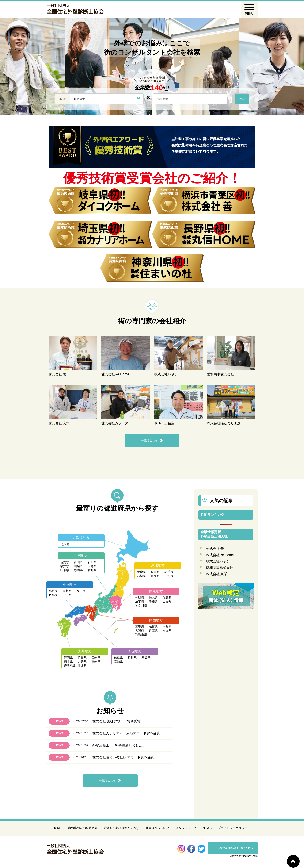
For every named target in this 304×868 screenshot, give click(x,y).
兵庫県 (153, 631)
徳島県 (118, 658)
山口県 (67, 595)
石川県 (92, 562)
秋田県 (155, 572)
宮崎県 (96, 662)
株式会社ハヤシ (218, 561)
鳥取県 (53, 591)
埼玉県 (140, 602)
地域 (62, 99)
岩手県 (169, 572)
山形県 (169, 576)
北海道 (65, 544)
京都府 (167, 627)
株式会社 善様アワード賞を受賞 (117, 721)
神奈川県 (141, 606)
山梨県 (78, 566)
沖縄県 (82, 666)
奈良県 (167, 631)
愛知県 (92, 570)
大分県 (82, 662)
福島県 (155, 576)
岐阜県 (65, 570)
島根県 (67, 591)
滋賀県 (153, 627)
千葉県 (153, 602)
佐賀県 (82, 658)
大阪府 (140, 631)
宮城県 (141, 576)
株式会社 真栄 (217, 574)
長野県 (92, 566)
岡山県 (81, 591)
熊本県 (68, 662)
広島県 (53, 595)
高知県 (118, 662)
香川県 (132, 658)
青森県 (141, 572)
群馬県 (167, 598)
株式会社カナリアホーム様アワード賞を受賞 (126, 733)
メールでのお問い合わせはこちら (233, 848)
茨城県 (140, 598)
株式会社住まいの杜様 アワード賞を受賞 (123, 757)
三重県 (140, 627)
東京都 (167, 602)
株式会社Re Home (220, 555)
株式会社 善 (215, 549)
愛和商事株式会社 (220, 568)
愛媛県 (146, 658)
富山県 (78, 562)
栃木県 (153, 598)
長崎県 (96, 658)
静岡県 (78, 570)
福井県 (65, 566)
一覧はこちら (149, 440)
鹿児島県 (70, 666)
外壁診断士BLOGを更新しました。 (119, 745)
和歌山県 (141, 635)
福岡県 (68, 658)
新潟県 (65, 562)
